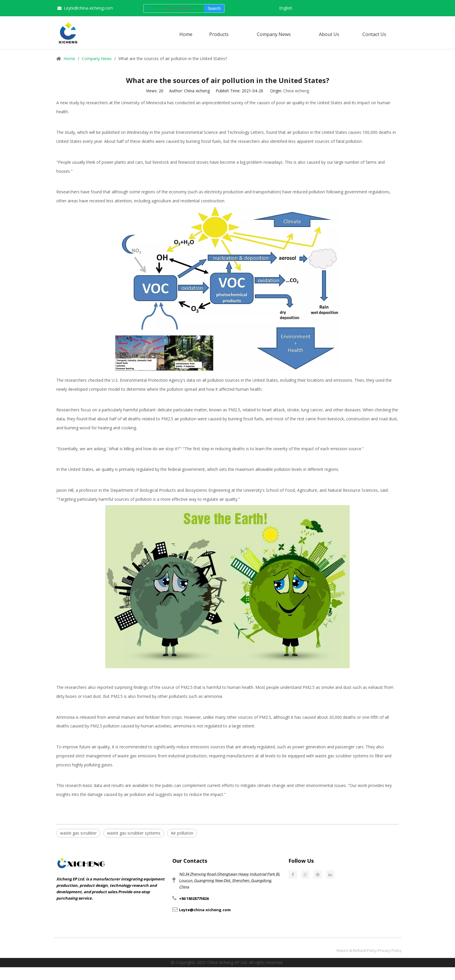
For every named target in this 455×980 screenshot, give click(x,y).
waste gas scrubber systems (342, 756)
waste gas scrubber (78, 833)
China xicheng (296, 91)
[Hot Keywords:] (214, 8)
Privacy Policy (390, 950)
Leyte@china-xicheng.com (88, 8)
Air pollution (182, 833)
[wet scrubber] (177, 8)
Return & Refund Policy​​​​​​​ (357, 950)
